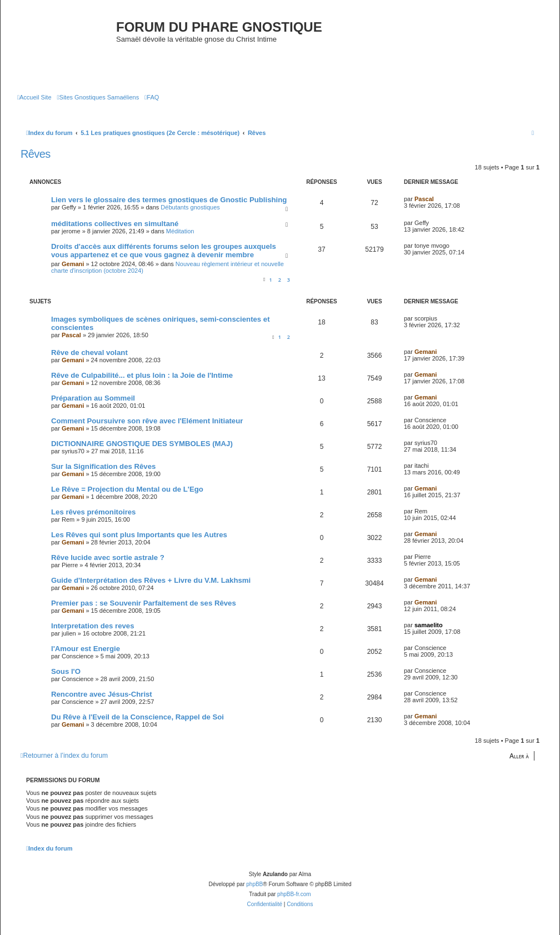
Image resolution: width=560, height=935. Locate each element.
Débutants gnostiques (190, 207)
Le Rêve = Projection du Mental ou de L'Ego (127, 489)
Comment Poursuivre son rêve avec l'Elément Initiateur (147, 421)
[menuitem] (34, 97)
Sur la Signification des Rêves (103, 466)
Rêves (36, 154)
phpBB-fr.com (294, 894)
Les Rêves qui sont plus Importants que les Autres (139, 535)
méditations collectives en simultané (115, 224)
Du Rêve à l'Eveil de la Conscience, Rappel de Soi (137, 717)
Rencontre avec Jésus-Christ (102, 694)
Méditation (180, 231)
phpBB (254, 884)
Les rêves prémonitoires (93, 512)
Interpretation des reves (93, 626)
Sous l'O (66, 671)
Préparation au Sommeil (93, 398)
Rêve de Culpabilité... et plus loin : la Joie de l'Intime (142, 375)
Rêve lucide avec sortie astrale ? (108, 557)
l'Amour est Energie (86, 649)
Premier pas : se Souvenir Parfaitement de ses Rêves (144, 603)
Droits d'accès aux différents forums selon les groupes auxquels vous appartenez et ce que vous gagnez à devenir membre (164, 251)
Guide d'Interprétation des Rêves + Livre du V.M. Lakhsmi (151, 580)
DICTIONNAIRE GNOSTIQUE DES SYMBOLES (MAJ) (142, 444)
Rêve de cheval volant (89, 352)
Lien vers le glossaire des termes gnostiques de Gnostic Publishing (169, 200)
